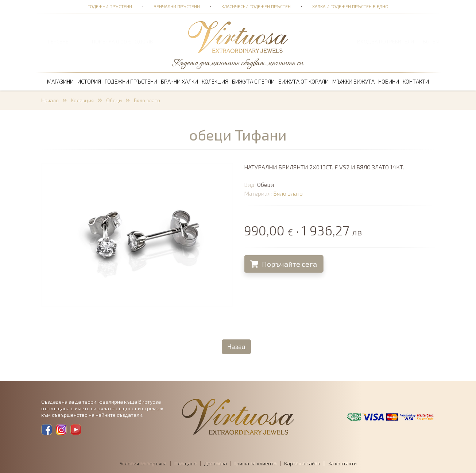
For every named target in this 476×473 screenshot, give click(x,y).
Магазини (60, 81)
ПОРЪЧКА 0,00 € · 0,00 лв (123, 41)
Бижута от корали (303, 81)
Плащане (185, 463)
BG (426, 41)
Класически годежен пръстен (256, 6)
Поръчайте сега (285, 264)
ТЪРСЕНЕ (58, 41)
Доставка (216, 463)
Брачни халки (179, 81)
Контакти (416, 81)
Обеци (114, 100)
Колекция (215, 81)
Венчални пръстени (177, 6)
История (89, 81)
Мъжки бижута (353, 81)
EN (436, 41)
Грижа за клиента (256, 463)
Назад (236, 346)
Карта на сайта (302, 463)
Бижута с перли (253, 81)
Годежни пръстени (110, 6)
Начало (50, 100)
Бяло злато (147, 100)
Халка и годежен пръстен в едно (350, 6)
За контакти (342, 463)
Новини (389, 81)
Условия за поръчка (143, 463)
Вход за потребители (386, 41)
